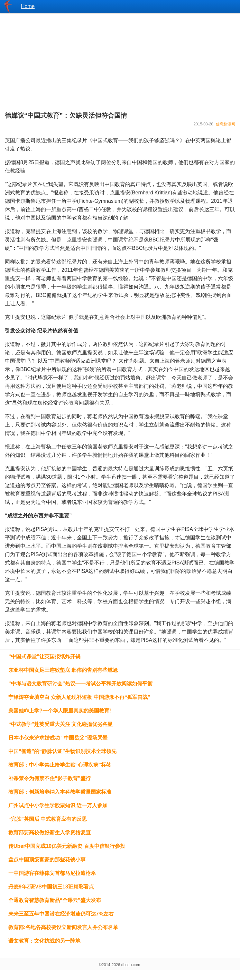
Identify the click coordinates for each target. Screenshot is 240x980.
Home (28, 6)
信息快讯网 (226, 124)
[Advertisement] (120, 58)
